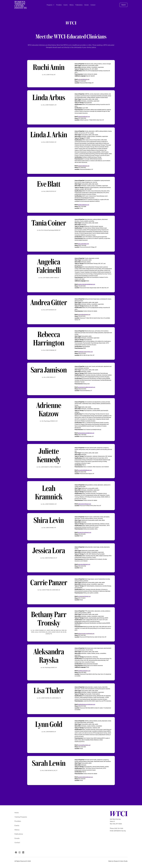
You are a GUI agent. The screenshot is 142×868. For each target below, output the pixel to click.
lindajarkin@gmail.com (84, 166)
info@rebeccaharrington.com (85, 352)
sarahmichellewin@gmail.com (85, 777)
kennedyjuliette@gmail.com (85, 470)
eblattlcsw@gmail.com (83, 205)
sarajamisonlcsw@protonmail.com (86, 387)
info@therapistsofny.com (84, 671)
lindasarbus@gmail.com (84, 116)
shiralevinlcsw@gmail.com (84, 532)
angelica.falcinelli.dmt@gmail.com (86, 284)
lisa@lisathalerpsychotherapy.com (86, 704)
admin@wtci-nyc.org (120, 831)
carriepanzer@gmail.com (84, 596)
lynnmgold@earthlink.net (84, 745)
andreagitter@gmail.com (84, 314)
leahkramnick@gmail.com (84, 504)
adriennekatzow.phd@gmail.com (86, 433)
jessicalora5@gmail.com (84, 564)
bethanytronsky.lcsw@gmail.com (86, 633)
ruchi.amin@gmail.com (84, 79)
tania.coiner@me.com (83, 244)
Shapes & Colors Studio (121, 861)
